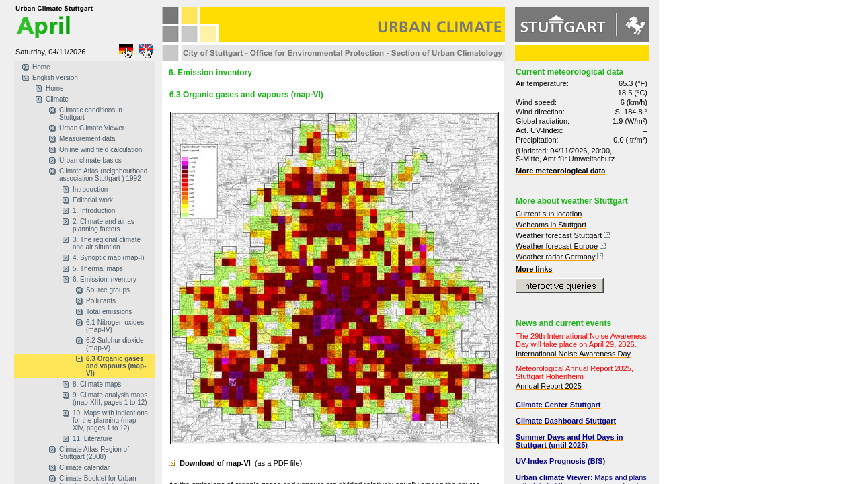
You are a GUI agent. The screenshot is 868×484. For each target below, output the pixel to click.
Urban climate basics (90, 160)
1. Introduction (94, 211)
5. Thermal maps (98, 269)
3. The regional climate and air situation (107, 243)
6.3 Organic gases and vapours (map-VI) (116, 366)
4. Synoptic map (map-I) (109, 258)
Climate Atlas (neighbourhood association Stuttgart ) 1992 (103, 175)
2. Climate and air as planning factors (104, 225)
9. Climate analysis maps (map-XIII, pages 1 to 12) (110, 399)
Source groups (108, 290)
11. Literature (92, 439)
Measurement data (87, 139)
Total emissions (109, 312)
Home (41, 67)
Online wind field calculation (101, 150)
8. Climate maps (97, 384)
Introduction (90, 189)
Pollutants (101, 301)
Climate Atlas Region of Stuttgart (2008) (94, 453)
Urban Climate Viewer (92, 128)
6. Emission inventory (105, 279)
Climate (57, 99)
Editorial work (93, 200)
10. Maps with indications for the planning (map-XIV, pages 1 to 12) (110, 420)
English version (55, 78)
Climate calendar (84, 468)
